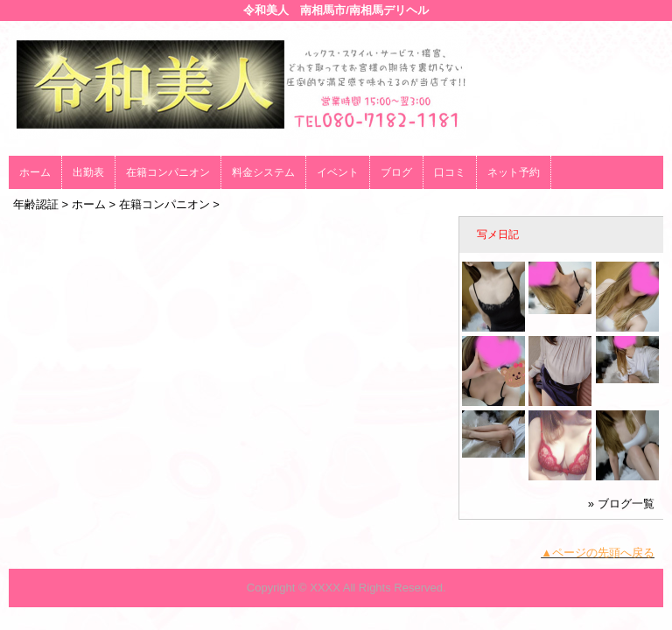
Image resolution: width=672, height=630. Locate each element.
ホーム (35, 172)
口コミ (450, 172)
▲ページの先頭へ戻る (598, 553)
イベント (338, 172)
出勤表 (88, 172)
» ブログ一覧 (621, 504)
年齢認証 (36, 204)
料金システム (263, 172)
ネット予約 (514, 172)
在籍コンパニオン (168, 172)
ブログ (396, 172)
